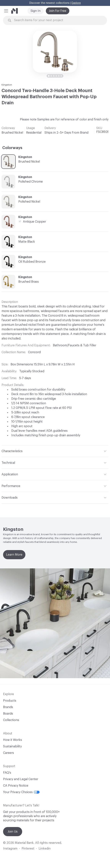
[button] (6, 11)
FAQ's (7, 773)
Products (10, 701)
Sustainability (12, 746)
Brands (8, 707)
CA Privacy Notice (16, 786)
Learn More (14, 555)
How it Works (13, 740)
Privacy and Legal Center (21, 779)
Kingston (7, 85)
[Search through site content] (57, 20)
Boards (8, 714)
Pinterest (28, 849)
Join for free (58, 11)
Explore (76, 3)
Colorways (12, 148)
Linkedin (45, 849)
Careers (8, 753)
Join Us (13, 832)
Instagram (10, 849)
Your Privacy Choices (21, 792)
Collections (11, 720)
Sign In (36, 11)
